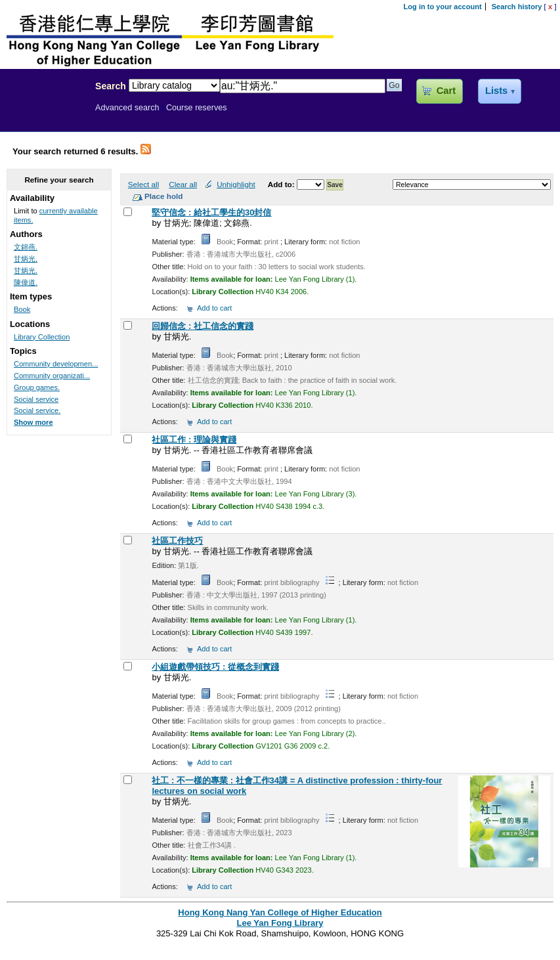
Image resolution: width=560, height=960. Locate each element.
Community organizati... (52, 376)
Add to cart (214, 308)
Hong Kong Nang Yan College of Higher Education (280, 912)
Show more (33, 422)
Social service (36, 399)
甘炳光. (26, 271)
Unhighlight (236, 184)
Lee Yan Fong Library (44, 114)
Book (22, 309)
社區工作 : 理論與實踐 (194, 440)
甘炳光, (26, 259)
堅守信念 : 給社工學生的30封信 (211, 212)
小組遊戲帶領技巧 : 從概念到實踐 (215, 667)
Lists (496, 91)
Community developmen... (56, 364)
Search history (517, 7)
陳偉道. (26, 282)
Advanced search (127, 108)
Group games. (37, 387)
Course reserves (197, 108)
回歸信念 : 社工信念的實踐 (203, 326)
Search (111, 86)
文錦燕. (26, 247)
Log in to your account (443, 7)
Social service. (37, 410)
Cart (446, 91)
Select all (143, 184)
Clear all (183, 184)
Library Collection (42, 337)
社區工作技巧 (177, 541)
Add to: (282, 184)
